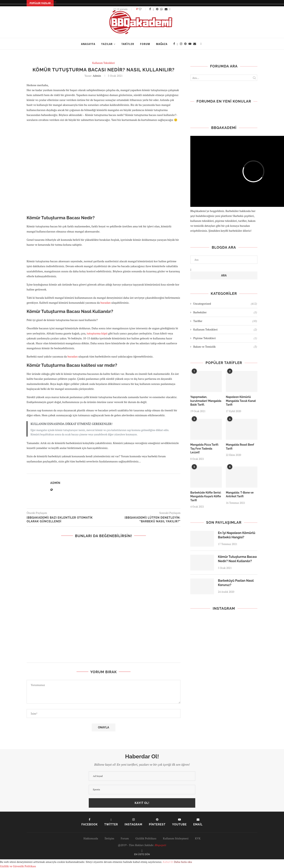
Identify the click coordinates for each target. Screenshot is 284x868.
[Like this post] (143, 9)
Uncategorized (225, 304)
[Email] (195, 44)
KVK (198, 838)
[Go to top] (142, 854)
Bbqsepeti (161, 845)
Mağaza (162, 44)
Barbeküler (225, 312)
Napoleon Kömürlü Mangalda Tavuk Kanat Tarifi (241, 401)
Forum (145, 44)
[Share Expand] (170, 9)
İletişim (109, 838)
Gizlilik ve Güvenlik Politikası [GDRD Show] (18, 866)
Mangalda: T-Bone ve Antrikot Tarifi (240, 495)
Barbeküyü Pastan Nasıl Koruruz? (236, 583)
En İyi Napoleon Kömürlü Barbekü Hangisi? (237, 535)
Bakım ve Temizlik (225, 347)
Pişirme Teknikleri (225, 338)
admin (97, 76)
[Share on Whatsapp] (162, 9)
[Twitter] (177, 44)
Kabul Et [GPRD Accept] (168, 862)
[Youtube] (190, 44)
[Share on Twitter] (153, 9)
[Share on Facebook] (150, 9)
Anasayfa (88, 44)
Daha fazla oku (183, 862)
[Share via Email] (166, 9)
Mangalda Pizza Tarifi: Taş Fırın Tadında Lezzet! (205, 448)
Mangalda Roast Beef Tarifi (240, 447)
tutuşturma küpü (97, 333)
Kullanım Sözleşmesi (176, 838)
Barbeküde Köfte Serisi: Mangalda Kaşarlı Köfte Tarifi (206, 496)
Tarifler (128, 44)
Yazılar (107, 44)
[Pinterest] (185, 44)
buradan (106, 303)
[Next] (56, 2)
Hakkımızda (91, 838)
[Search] (201, 44)
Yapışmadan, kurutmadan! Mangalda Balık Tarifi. (206, 401)
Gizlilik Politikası (146, 838)
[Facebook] (174, 44)
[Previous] (54, 2)
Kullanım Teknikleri (225, 329)
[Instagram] (181, 44)
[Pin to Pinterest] (157, 9)
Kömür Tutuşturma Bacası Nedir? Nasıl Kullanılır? (237, 559)
